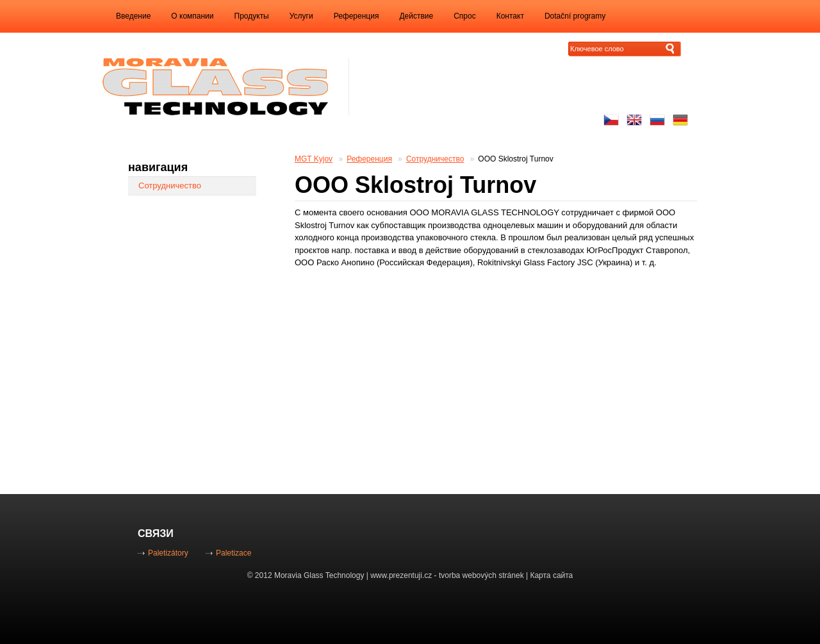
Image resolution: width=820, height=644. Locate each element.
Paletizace (234, 553)
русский (657, 120)
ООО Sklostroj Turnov (515, 159)
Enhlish (634, 120)
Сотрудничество (435, 159)
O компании (192, 16)
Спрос (465, 16)
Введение (133, 16)
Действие (416, 16)
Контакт (510, 16)
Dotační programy (575, 16)
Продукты (252, 16)
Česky (611, 120)
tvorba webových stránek (481, 575)
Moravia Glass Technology (319, 575)
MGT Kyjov (314, 159)
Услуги (301, 16)
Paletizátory (168, 553)
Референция (357, 16)
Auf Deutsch (680, 120)
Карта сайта (551, 575)
